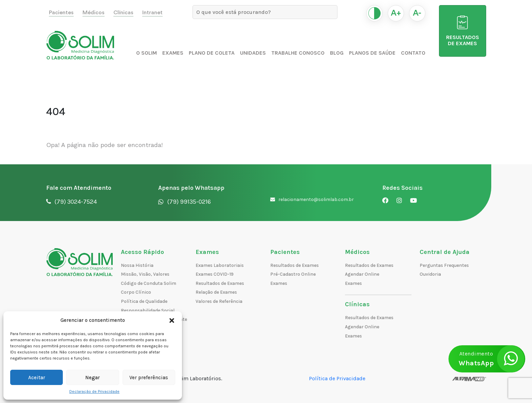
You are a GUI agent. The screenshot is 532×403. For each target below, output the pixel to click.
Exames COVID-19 (215, 274)
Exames (173, 53)
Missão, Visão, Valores (145, 274)
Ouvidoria (430, 274)
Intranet (152, 13)
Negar (93, 378)
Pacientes (61, 13)
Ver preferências (149, 378)
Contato (413, 53)
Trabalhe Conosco (298, 53)
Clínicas (123, 13)
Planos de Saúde (372, 53)
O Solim (146, 53)
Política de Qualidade (144, 301)
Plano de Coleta (212, 53)
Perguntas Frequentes (444, 265)
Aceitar (37, 378)
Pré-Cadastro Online (293, 274)
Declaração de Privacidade (94, 391)
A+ (396, 13)
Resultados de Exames (220, 283)
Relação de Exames (216, 292)
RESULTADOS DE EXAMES (463, 31)
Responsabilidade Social (148, 310)
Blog (337, 53)
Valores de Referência (219, 301)
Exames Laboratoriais (220, 265)
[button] (172, 320)
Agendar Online (362, 274)
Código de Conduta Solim (149, 283)
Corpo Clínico (136, 292)
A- (417, 13)
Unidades (253, 53)
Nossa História (137, 265)
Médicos (94, 13)
